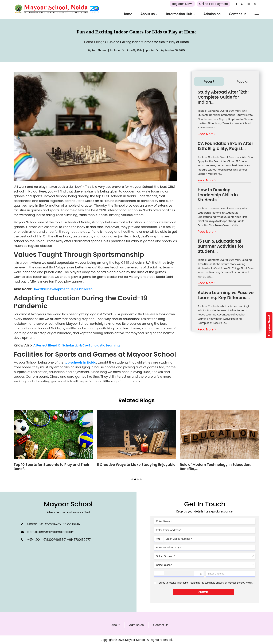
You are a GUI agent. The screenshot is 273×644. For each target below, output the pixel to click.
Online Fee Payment (214, 4)
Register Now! (182, 4)
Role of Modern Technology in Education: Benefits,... (216, 467)
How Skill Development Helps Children (63, 289)
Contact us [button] (238, 14)
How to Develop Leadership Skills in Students (218, 195)
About (116, 625)
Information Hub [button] (181, 14)
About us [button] (149, 14)
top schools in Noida (80, 362)
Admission (136, 625)
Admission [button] (212, 14)
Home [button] (127, 14)
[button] (132, 479)
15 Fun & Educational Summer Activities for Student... (221, 246)
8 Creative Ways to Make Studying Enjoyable (136, 465)
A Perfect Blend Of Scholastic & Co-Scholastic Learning (76, 345)
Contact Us (161, 625)
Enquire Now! (269, 326)
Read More (207, 134)
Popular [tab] (242, 81)
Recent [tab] (209, 81)
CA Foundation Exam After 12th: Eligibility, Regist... (225, 146)
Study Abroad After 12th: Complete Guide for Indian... (223, 97)
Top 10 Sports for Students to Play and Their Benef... (52, 467)
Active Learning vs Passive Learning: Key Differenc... (226, 295)
